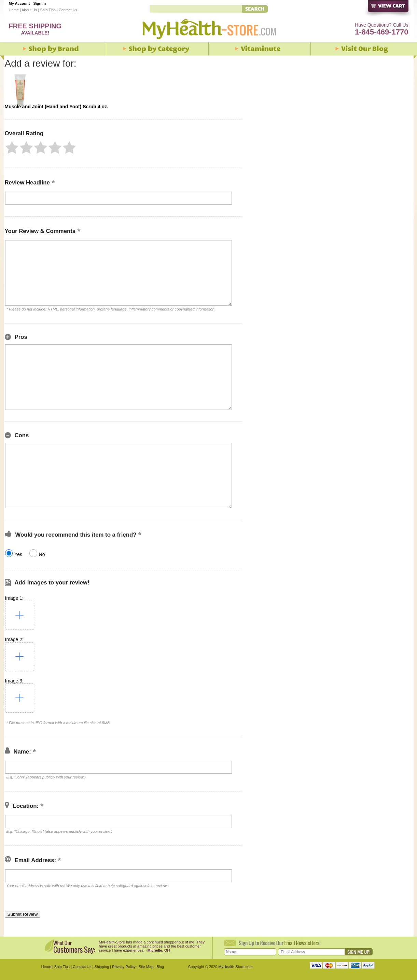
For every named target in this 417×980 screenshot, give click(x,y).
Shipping (102, 967)
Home (14, 10)
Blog (160, 967)
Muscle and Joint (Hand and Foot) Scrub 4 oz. (57, 107)
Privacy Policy (124, 967)
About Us (29, 10)
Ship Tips (48, 10)
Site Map (146, 967)
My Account (19, 3)
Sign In (39, 3)
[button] (12, 148)
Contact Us (68, 10)
